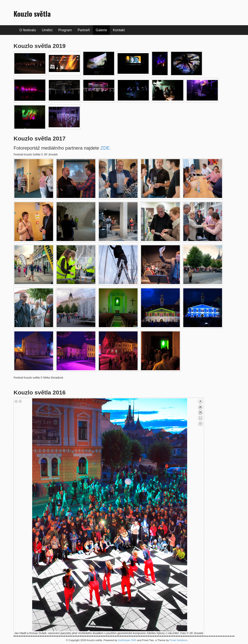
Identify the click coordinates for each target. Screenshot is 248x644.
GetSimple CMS (127, 640)
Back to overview (200, 418)
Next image (20, 401)
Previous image (16, 401)
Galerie (101, 30)
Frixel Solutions (178, 640)
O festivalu (28, 30)
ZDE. (106, 148)
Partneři (84, 30)
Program (65, 30)
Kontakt (119, 30)
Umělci (47, 30)
